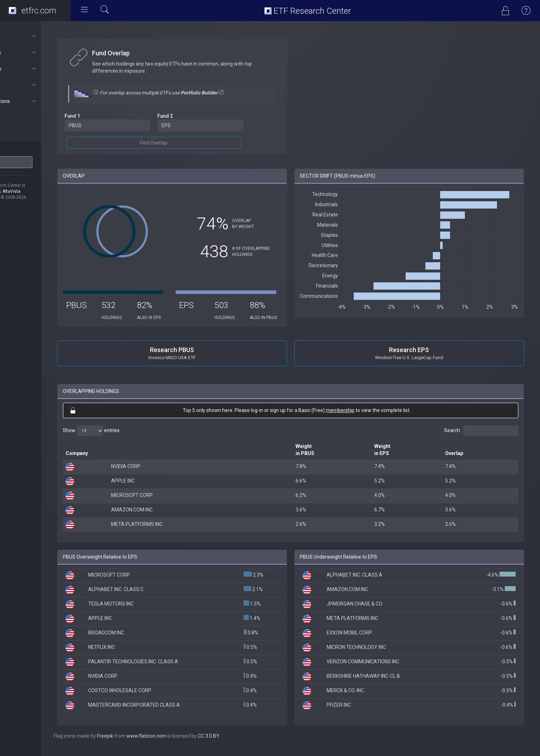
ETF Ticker (19, 151)
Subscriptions (38, 101)
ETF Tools (38, 53)
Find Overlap (177, 143)
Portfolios (38, 69)
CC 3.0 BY (238, 742)
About (38, 36)
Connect (38, 85)
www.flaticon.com (176, 742)
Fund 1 (102, 116)
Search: (481, 437)
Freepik (134, 742)
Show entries (120, 437)
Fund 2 (188, 116)
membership (355, 416)
